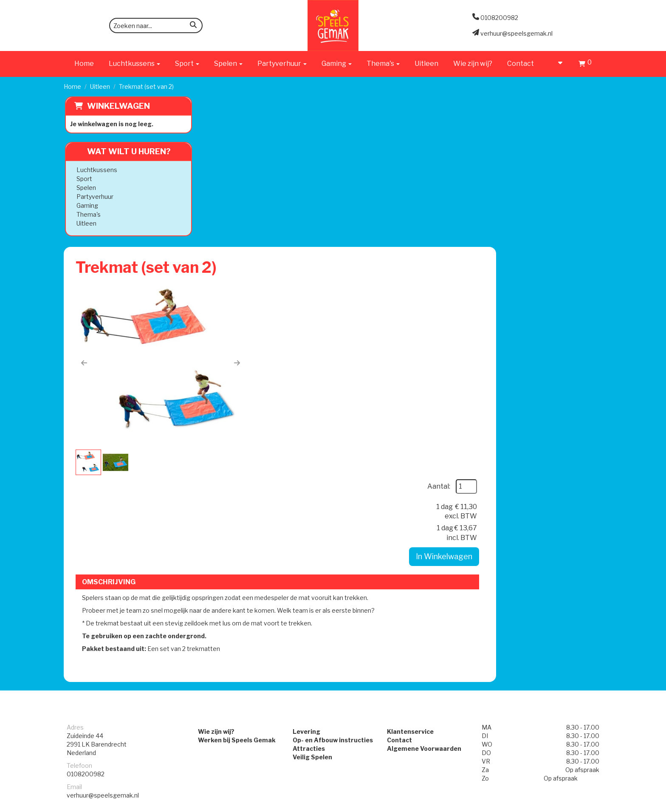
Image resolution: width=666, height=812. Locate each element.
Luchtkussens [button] (134, 64)
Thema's (87, 214)
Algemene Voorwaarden (432, 517)
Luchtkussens (96, 170)
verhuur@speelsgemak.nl (103, 564)
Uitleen (426, 64)
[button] (220, 216)
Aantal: (542, 138)
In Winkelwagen (547, 208)
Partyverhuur (94, 197)
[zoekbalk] (156, 25)
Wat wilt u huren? (121, 151)
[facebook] (579, 805)
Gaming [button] (337, 64)
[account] (556, 64)
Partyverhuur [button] (282, 64)
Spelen (85, 188)
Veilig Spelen (305, 525)
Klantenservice (418, 500)
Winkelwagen (117, 106)
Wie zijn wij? (473, 64)
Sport (83, 179)
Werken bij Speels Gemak (215, 508)
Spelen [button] (228, 64)
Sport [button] (187, 64)
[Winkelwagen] (585, 65)
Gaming (86, 205)
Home (84, 64)
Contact (521, 64)
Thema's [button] (383, 64)
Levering (299, 500)
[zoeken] (193, 26)
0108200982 (86, 542)
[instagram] (595, 805)
